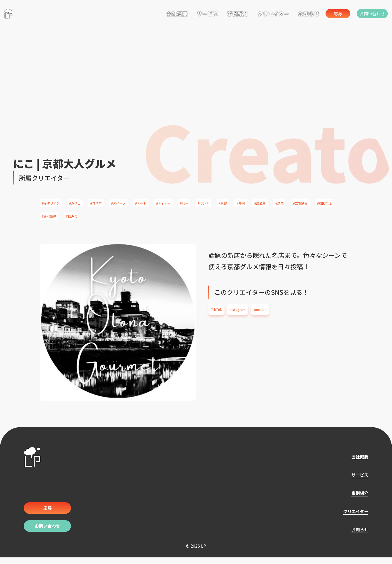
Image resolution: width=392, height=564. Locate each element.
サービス (189, 13)
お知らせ (290, 13)
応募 (326, 13)
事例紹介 (219, 13)
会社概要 (159, 13)
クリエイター (255, 13)
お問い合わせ (369, 13)
